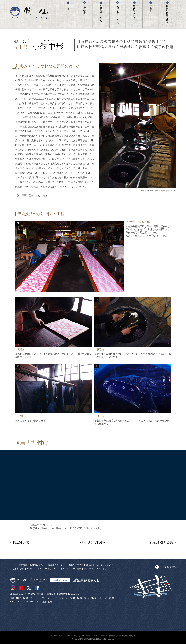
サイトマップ (64, 569)
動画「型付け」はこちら (35, 196)
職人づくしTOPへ (93, 542)
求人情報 (77, 569)
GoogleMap (74, 594)
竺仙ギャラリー (76, 565)
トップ (13, 565)
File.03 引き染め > (163, 542)
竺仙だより (102, 569)
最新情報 (23, 565)
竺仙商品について (38, 565)
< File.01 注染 (20, 542)
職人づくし (89, 569)
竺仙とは (90, 565)
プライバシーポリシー (46, 569)
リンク (30, 569)
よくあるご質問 (17, 569)
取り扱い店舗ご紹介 (106, 565)
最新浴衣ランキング (57, 565)
